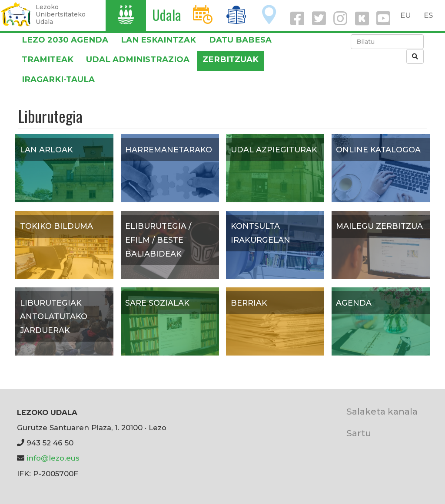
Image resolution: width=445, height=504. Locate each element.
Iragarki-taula (58, 79)
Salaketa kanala (382, 411)
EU (406, 15)
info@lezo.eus (53, 458)
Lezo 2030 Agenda (65, 40)
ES (428, 15)
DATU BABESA (240, 40)
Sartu (359, 433)
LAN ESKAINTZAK (158, 40)
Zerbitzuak (231, 59)
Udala (167, 15)
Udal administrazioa (138, 59)
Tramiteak (48, 59)
